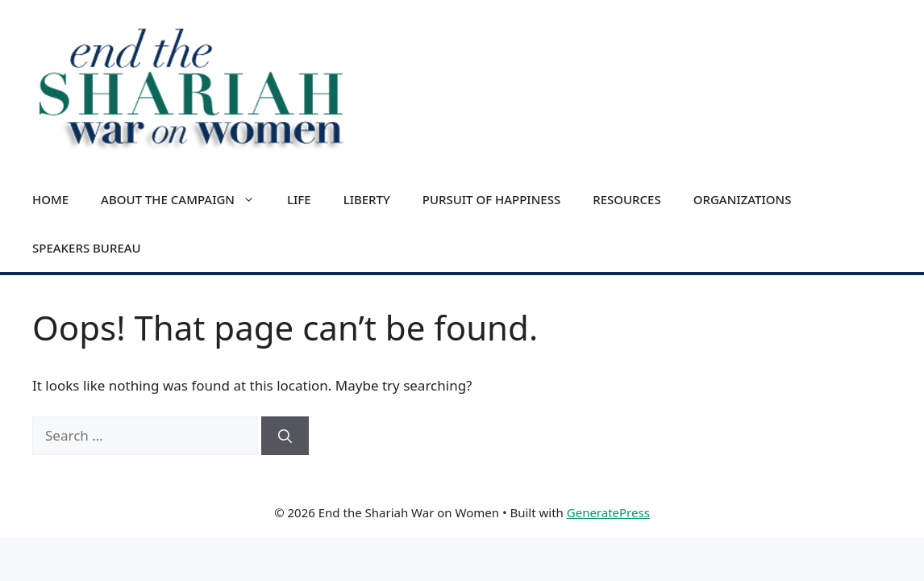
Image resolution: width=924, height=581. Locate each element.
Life (299, 199)
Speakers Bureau (87, 248)
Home (50, 199)
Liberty (367, 199)
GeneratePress (608, 512)
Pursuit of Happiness (491, 199)
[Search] (285, 436)
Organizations (743, 199)
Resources (627, 199)
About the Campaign (186, 199)
